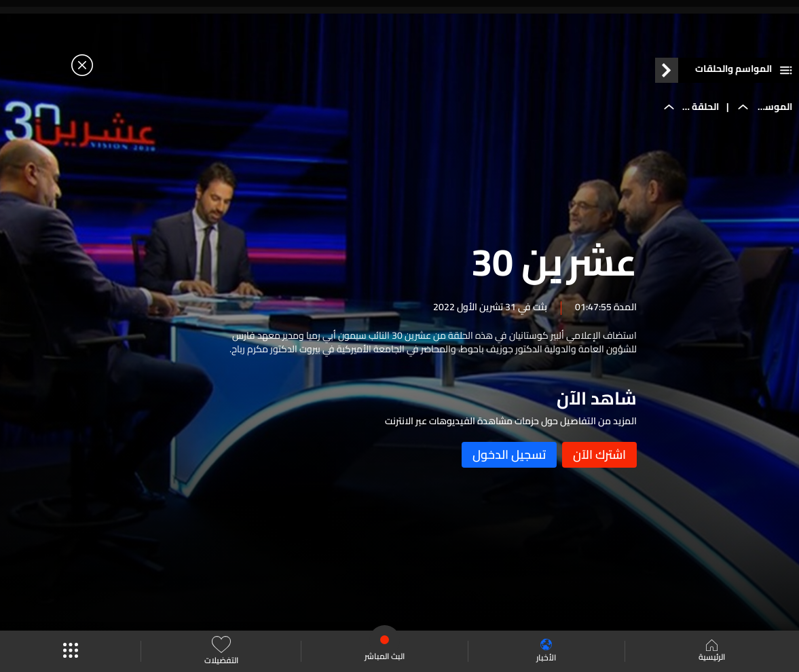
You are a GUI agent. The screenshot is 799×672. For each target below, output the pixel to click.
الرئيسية (712, 652)
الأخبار (546, 651)
